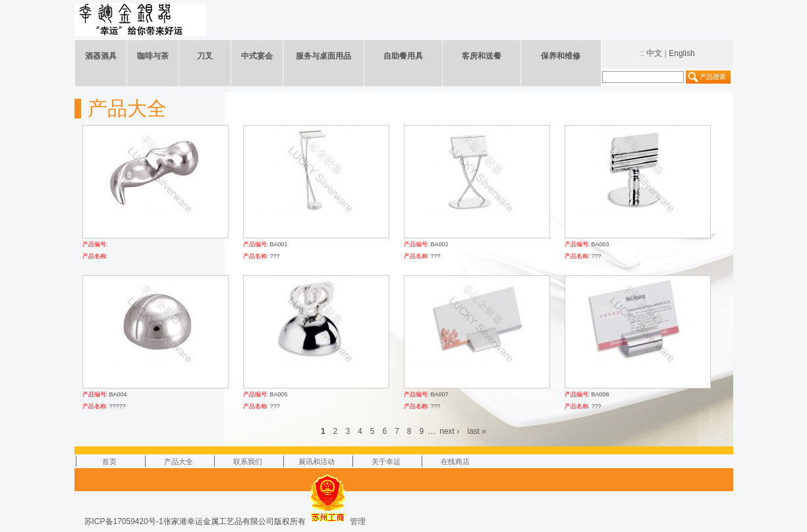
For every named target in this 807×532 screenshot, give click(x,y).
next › (449, 431)
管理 (358, 521)
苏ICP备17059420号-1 (124, 521)
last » (477, 431)
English (682, 53)
